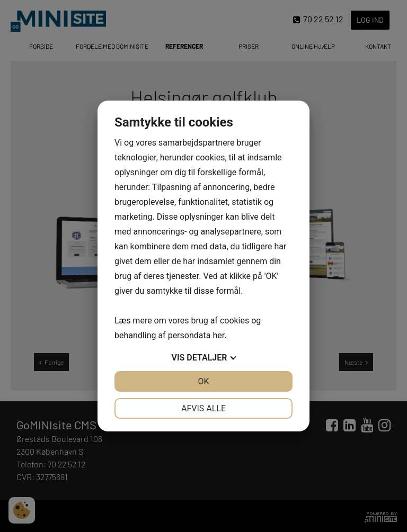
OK (203, 381)
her (218, 335)
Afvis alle (203, 408)
